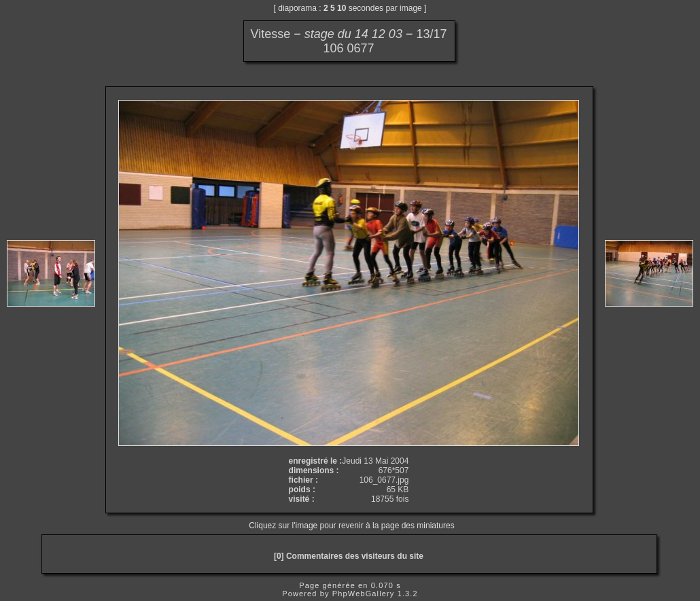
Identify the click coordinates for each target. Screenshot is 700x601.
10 (342, 8)
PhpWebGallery (364, 594)
